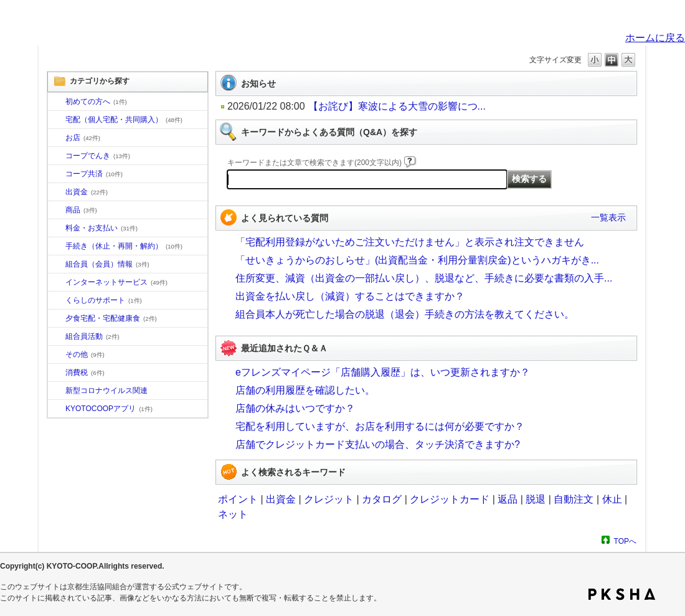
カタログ (382, 499)
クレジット (329, 499)
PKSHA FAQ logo (622, 594)
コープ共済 (94, 174)
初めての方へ (96, 102)
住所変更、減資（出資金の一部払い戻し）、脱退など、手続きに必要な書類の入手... (424, 278)
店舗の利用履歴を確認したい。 (305, 390)
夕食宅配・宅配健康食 (111, 318)
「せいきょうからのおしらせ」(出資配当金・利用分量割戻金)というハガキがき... (417, 260)
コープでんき (98, 156)
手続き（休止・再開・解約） (124, 246)
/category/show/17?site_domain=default (57, 319)
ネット (233, 514)
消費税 (85, 372)
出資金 (87, 192)
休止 (612, 499)
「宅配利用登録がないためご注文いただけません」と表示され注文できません (410, 242)
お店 (83, 138)
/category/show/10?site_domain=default (57, 102)
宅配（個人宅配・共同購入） (124, 120)
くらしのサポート (104, 300)
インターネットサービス (116, 282)
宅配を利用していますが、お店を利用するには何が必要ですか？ (380, 426)
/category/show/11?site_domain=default (57, 211)
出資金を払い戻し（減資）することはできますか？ (350, 296)
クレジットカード (450, 499)
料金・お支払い (102, 228)
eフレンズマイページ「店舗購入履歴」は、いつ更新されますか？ (383, 372)
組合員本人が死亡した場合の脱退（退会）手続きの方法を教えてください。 (405, 314)
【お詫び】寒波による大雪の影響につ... (397, 106)
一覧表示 (608, 217)
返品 (508, 499)
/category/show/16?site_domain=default (57, 301)
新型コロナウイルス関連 (106, 391)
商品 (81, 210)
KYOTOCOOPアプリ (109, 409)
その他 (85, 354)
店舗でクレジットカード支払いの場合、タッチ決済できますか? (378, 444)
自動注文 (574, 499)
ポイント (238, 499)
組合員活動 (92, 336)
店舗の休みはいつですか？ (295, 408)
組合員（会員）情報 (107, 264)
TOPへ (625, 541)
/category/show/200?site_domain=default (57, 409)
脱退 (536, 499)
